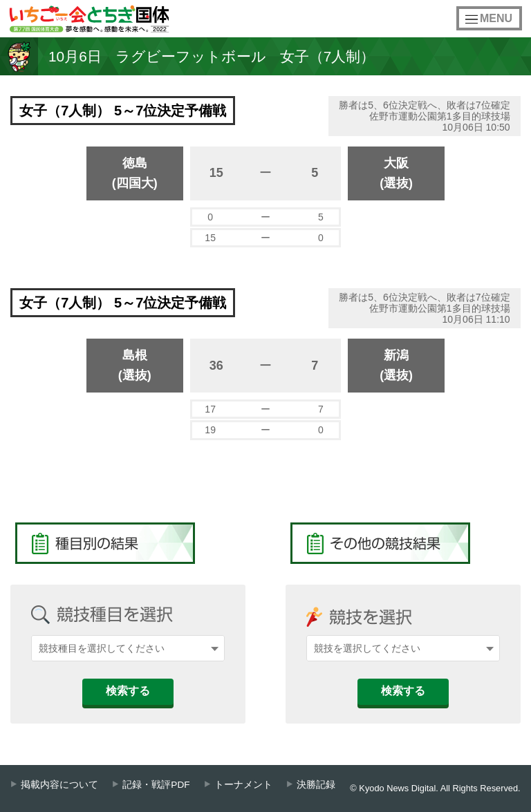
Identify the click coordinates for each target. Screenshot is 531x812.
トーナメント (243, 785)
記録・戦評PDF (156, 785)
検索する (128, 691)
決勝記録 (316, 785)
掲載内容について (59, 785)
